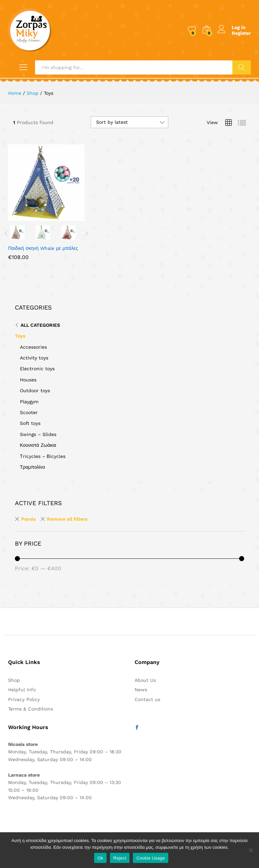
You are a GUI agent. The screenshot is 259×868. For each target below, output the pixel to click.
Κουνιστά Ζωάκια (38, 445)
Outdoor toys (35, 390)
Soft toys (30, 423)
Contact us (147, 699)
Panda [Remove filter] (28, 519)
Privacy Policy (24, 699)
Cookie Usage (151, 858)
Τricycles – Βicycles (43, 456)
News (141, 690)
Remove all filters (67, 519)
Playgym (29, 402)
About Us (145, 680)
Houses (28, 380)
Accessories (33, 347)
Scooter (29, 412)
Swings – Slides (38, 434)
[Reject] (251, 850)
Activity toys (34, 358)
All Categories (40, 325)
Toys (20, 336)
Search (242, 67)
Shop (14, 680)
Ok (100, 858)
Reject (120, 858)
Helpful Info (22, 690)
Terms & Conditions (31, 709)
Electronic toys (37, 369)
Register (241, 33)
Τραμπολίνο (33, 467)
